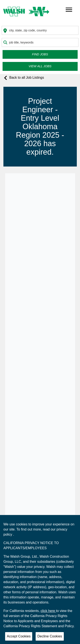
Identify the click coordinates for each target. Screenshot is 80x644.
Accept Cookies (19, 636)
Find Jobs (40, 54)
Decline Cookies (50, 636)
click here (48, 611)
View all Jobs (40, 66)
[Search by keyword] (40, 42)
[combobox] (40, 30)
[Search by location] (40, 30)
